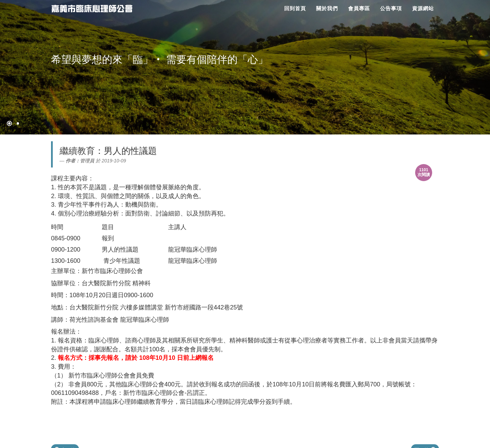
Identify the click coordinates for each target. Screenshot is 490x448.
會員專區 (359, 8)
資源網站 (423, 8)
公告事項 (391, 8)
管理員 (87, 161)
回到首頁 (295, 8)
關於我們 (327, 8)
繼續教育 (77, 151)
